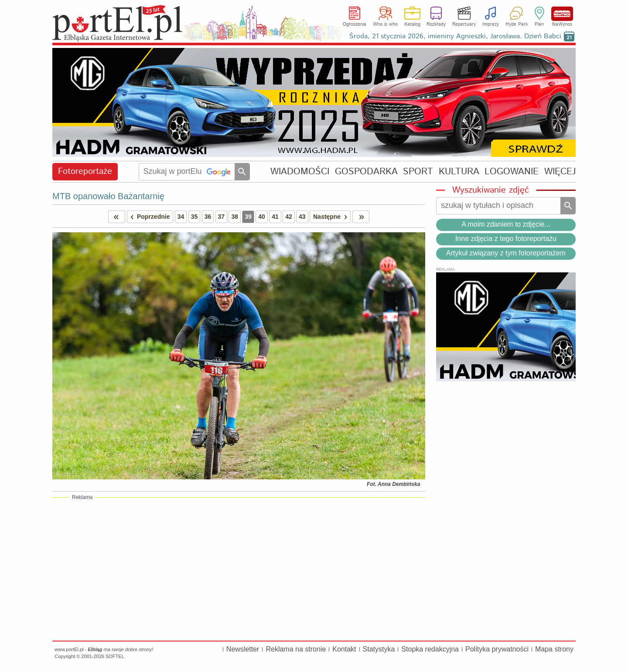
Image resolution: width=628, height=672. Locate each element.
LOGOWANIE (512, 171)
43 (302, 217)
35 (195, 217)
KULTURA (459, 171)
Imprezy (491, 24)
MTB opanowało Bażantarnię (108, 196)
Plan (539, 24)
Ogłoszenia (355, 24)
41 (275, 217)
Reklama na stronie (296, 649)
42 (289, 217)
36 (208, 217)
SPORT (418, 171)
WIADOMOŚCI (300, 171)
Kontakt (344, 649)
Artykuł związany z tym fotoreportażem (506, 253)
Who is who (385, 24)
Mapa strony (554, 649)
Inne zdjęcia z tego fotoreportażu (506, 239)
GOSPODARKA (366, 171)
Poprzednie (149, 217)
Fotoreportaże (85, 171)
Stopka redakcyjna (430, 649)
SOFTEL (115, 656)
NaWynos (562, 14)
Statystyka (379, 649)
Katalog (412, 24)
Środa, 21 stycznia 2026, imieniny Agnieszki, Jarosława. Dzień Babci (455, 36)
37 (222, 217)
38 (235, 217)
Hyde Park (517, 24)
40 (262, 217)
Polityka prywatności (497, 649)
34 (181, 217)
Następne (332, 217)
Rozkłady (436, 24)
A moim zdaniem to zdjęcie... (506, 224)
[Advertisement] (239, 569)
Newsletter (243, 649)
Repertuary (464, 24)
